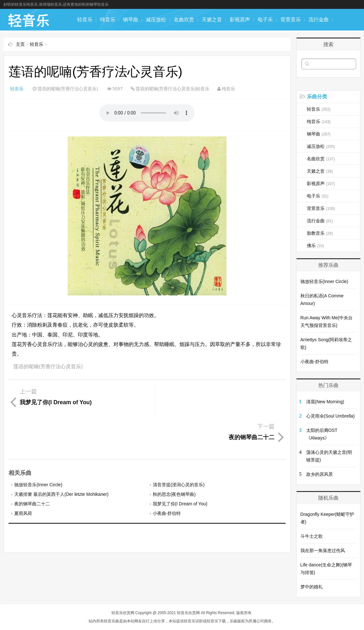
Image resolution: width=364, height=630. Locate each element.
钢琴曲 (131, 20)
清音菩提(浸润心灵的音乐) (179, 450)
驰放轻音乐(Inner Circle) (38, 450)
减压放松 (156, 20)
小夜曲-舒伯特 (167, 478)
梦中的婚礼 (312, 587)
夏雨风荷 (23, 478)
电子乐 (265, 20)
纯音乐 (108, 20)
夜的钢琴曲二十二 (32, 469)
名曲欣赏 (184, 20)
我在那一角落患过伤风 (323, 550)
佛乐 (110, 41)
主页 (20, 44)
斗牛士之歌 (312, 536)
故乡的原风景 (320, 474)
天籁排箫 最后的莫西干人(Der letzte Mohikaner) (61, 459)
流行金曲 (319, 20)
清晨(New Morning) (325, 402)
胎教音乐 (87, 41)
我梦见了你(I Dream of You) (180, 469)
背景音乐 (291, 20)
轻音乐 (85, 20)
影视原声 (240, 20)
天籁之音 (212, 20)
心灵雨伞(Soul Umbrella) (330, 416)
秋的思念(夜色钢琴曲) (174, 459)
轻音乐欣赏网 (123, 613)
